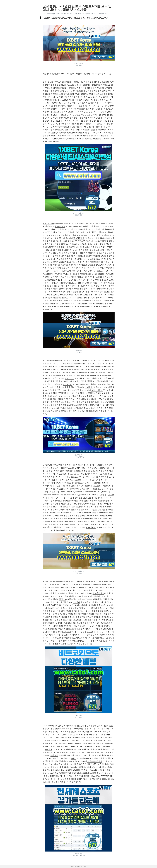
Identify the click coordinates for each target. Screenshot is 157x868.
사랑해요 (82, 112)
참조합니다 (55, 118)
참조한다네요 (48, 82)
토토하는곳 (50, 614)
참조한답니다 (67, 115)
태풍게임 (54, 755)
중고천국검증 (79, 238)
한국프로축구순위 (95, 761)
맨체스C (90, 764)
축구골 (108, 277)
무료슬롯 (49, 749)
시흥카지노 (84, 605)
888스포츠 (104, 513)
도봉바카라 (50, 629)
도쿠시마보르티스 (78, 408)
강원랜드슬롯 (82, 265)
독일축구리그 (98, 593)
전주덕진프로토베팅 (57, 375)
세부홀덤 (83, 773)
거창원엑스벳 (82, 471)
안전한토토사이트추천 (62, 729)
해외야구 (73, 241)
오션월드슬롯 (79, 638)
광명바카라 (67, 384)
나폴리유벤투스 (88, 295)
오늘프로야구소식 (71, 632)
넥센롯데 (76, 602)
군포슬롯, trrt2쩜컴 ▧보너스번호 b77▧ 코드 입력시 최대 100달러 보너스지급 (69, 14)
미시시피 (102, 393)
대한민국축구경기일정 (98, 641)
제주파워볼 (91, 527)
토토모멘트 (105, 776)
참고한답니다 (58, 121)
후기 (86, 97)
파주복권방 (80, 617)
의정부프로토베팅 (93, 262)
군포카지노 (69, 378)
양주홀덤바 (106, 620)
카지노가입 (89, 518)
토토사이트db (70, 402)
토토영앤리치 (48, 223)
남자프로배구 (81, 483)
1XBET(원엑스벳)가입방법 (86, 468)
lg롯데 (73, 758)
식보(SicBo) (90, 743)
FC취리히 (101, 298)
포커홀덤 (89, 387)
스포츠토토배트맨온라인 (76, 304)
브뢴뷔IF (69, 480)
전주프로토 (47, 360)
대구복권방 (95, 286)
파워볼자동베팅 (49, 581)
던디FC (84, 405)
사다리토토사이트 (50, 726)
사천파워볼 (47, 465)
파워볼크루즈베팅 (53, 247)
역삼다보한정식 (70, 106)
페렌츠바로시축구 (70, 364)
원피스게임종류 (59, 399)
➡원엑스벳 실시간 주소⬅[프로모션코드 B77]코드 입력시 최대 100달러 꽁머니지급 (77, 74)
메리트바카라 (102, 495)
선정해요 (103, 130)
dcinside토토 (60, 226)
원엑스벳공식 (97, 390)
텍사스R (62, 599)
